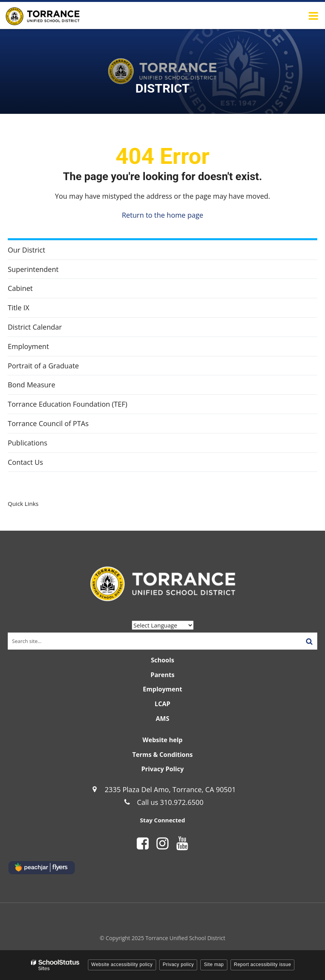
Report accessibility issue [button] (263, 965)
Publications (28, 443)
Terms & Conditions (163, 755)
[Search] (309, 641)
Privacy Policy (163, 769)
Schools (162, 660)
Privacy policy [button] (178, 965)
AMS (162, 719)
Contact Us (25, 462)
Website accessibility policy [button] (122, 965)
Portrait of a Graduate (43, 366)
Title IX (19, 308)
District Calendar (35, 327)
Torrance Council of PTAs (48, 423)
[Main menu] (313, 15)
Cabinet (20, 288)
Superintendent (33, 269)
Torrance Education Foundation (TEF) (81, 406)
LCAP (162, 704)
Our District (27, 250)
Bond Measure (32, 385)
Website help (162, 740)
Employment (28, 346)
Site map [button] (214, 965)
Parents (163, 675)
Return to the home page (162, 215)
